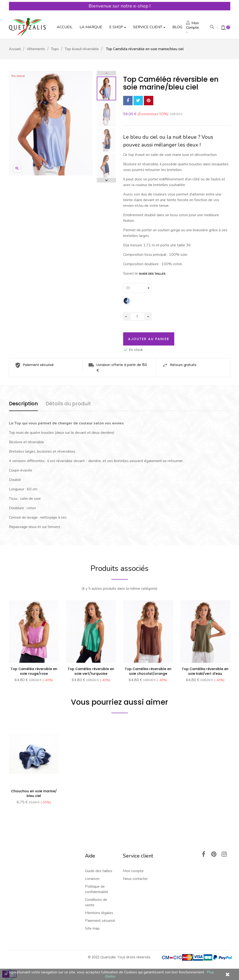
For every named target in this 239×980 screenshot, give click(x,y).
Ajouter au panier (149, 339)
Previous (106, 73)
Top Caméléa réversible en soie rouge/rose (34, 671)
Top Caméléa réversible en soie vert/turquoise (91, 671)
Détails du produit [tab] (68, 404)
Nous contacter (135, 879)
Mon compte (133, 871)
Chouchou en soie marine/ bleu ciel (34, 793)
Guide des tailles (99, 871)
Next (106, 180)
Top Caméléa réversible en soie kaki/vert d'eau (205, 671)
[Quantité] (137, 316)
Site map (92, 928)
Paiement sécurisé (100, 921)
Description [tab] (23, 404)
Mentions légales (99, 913)
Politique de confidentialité (97, 889)
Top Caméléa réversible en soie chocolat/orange (148, 671)
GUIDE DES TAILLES (152, 274)
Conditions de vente (96, 902)
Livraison (92, 879)
